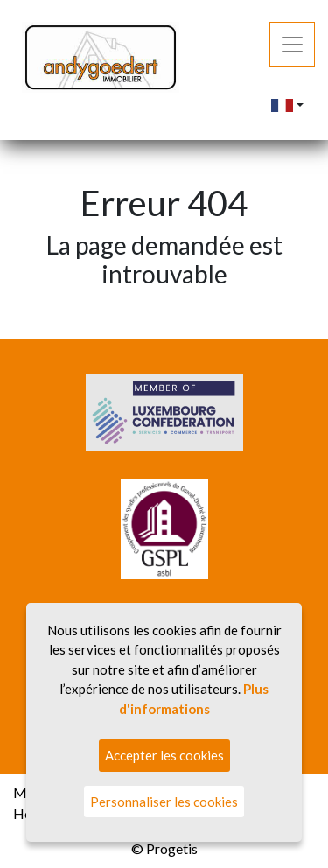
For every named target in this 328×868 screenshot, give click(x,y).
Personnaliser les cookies (164, 801)
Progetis (172, 848)
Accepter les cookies (164, 755)
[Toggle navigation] (292, 45)
